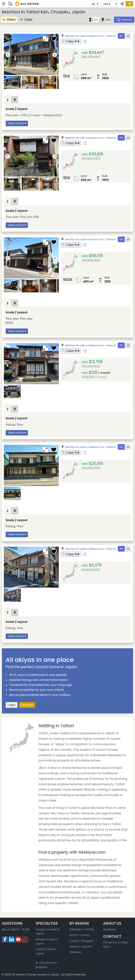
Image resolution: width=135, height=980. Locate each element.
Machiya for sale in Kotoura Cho (84, 36)
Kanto (73, 935)
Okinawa (75, 952)
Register (27, 705)
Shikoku (75, 947)
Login (12, 705)
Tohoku (89, 929)
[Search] (124, 20)
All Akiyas (109, 929)
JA (128, 36)
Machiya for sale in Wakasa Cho (85, 345)
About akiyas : (16, 929)
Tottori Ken (112, 36)
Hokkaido (76, 929)
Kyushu (87, 947)
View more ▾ (17, 123)
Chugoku (87, 941)
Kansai (74, 941)
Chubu (85, 935)
